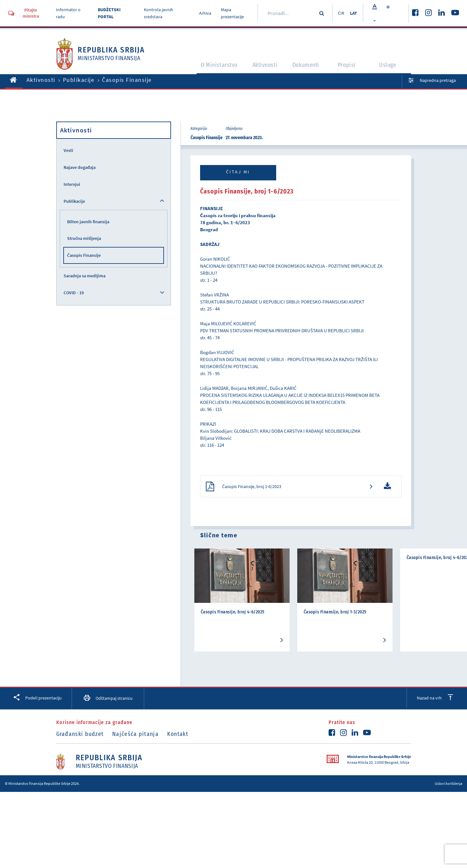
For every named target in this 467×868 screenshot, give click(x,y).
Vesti (68, 150)
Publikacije (79, 80)
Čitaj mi (238, 172)
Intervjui (72, 184)
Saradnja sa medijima (85, 276)
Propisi (349, 68)
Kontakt (184, 736)
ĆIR (339, 13)
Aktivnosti (264, 68)
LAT (353, 13)
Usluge (390, 68)
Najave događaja (80, 167)
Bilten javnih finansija (88, 222)
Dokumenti (307, 68)
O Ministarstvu (215, 68)
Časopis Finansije (84, 255)
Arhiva (204, 13)
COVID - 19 (74, 293)
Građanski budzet (80, 736)
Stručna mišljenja (84, 238)
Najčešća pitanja (139, 736)
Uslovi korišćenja (448, 785)
